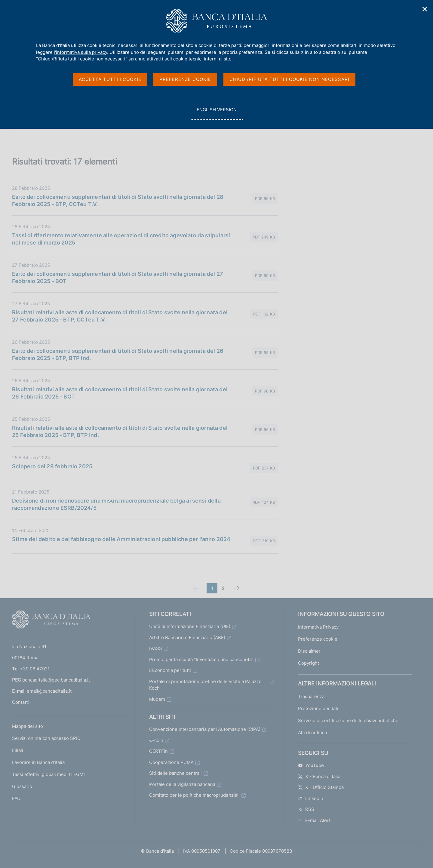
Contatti (20, 702)
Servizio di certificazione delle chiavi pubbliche (348, 720)
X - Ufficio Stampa (321, 787)
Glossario (22, 786)
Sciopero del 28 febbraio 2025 (52, 466)
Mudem (157, 699)
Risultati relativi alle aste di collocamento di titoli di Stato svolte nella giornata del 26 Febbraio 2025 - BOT (120, 393)
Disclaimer (309, 651)
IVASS (156, 648)
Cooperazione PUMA (171, 762)
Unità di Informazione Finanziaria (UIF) (190, 626)
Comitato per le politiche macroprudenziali (194, 795)
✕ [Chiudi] (425, 9)
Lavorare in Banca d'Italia (38, 762)
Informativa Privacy (318, 627)
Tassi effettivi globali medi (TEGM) (48, 774)
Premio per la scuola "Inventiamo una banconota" (201, 659)
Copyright (309, 663)
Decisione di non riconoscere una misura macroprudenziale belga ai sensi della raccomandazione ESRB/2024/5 (116, 504)
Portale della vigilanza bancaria (182, 784)
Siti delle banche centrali (175, 773)
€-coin (156, 740)
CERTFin (158, 751)
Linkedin (311, 798)
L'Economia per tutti (170, 670)
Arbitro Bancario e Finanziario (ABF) (187, 637)
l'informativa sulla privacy (80, 52)
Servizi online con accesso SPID (46, 738)
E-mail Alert (314, 820)
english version (216, 113)
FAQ (16, 798)
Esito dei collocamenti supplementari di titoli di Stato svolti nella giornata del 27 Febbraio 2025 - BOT (118, 277)
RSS (306, 809)
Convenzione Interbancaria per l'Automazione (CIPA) (205, 729)
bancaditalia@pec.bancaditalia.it (56, 680)
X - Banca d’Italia (319, 776)
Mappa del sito (28, 726)
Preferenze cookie (318, 639)
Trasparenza (311, 696)
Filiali (18, 750)
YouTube (311, 765)
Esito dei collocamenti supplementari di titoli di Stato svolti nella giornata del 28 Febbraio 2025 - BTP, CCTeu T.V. (118, 200)
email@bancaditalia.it (49, 691)
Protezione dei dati (318, 708)
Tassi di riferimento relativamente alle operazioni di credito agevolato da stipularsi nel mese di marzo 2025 (121, 239)
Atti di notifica (312, 733)
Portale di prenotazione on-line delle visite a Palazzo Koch (205, 685)
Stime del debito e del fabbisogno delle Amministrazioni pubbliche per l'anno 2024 (121, 539)
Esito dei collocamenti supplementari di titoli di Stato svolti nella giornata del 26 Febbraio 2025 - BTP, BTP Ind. (118, 354)
